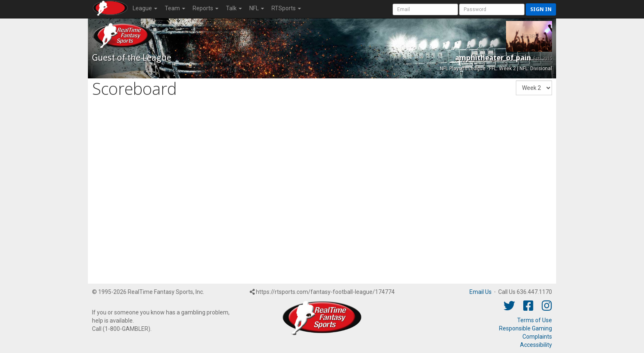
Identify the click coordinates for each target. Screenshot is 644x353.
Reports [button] (206, 8)
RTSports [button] (286, 8)
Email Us (481, 292)
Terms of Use (535, 320)
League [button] (145, 8)
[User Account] (425, 9)
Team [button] (175, 8)
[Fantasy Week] (534, 88)
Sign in (541, 9)
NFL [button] (257, 8)
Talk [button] (234, 8)
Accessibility (536, 345)
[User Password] (492, 9)
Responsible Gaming (526, 328)
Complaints (537, 337)
